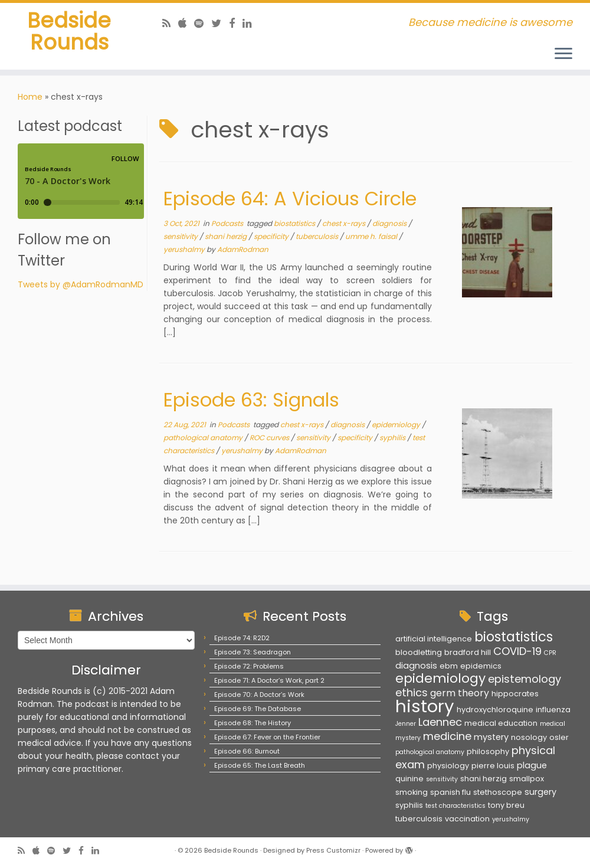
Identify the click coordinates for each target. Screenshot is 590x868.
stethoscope (498, 792)
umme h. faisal (372, 239)
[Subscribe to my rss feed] (170, 23)
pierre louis (493, 766)
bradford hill (468, 652)
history (425, 706)
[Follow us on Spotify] (203, 23)
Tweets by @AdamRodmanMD (81, 287)
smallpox (527, 779)
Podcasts (228, 226)
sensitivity (181, 239)
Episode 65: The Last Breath (260, 765)
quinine (409, 779)
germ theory (460, 693)
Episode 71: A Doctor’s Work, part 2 (269, 680)
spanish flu (450, 792)
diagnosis (390, 226)
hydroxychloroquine (495, 710)
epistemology (525, 679)
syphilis (393, 440)
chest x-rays (345, 226)
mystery (491, 737)
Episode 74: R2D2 (242, 638)
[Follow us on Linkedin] (251, 23)
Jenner (406, 724)
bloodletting (419, 652)
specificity (272, 239)
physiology (448, 766)
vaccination (467, 819)
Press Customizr (333, 850)
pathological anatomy (204, 440)
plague (532, 765)
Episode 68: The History (253, 723)
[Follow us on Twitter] (220, 23)
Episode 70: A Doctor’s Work (259, 695)
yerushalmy (185, 252)
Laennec (440, 722)
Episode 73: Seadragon (253, 652)
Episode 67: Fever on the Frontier (267, 737)
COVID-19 (517, 651)
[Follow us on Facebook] (236, 23)
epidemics (481, 666)
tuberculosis (318, 239)
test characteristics (455, 806)
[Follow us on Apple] (186, 23)
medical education (501, 723)
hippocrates (515, 694)
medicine (447, 736)
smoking (412, 792)
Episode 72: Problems (249, 666)
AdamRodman (243, 252)
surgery (540, 792)
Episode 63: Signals (251, 403)
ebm (449, 666)
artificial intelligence (434, 639)
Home (30, 100)
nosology (529, 737)
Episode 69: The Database (258, 709)
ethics (412, 692)
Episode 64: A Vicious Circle (290, 202)
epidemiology (397, 428)
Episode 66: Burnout (247, 751)
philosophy (488, 751)
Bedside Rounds (69, 38)
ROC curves (270, 440)
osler (559, 737)
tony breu (506, 805)
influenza (553, 710)
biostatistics (295, 226)
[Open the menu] (563, 54)
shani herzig (227, 239)
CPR (550, 653)
